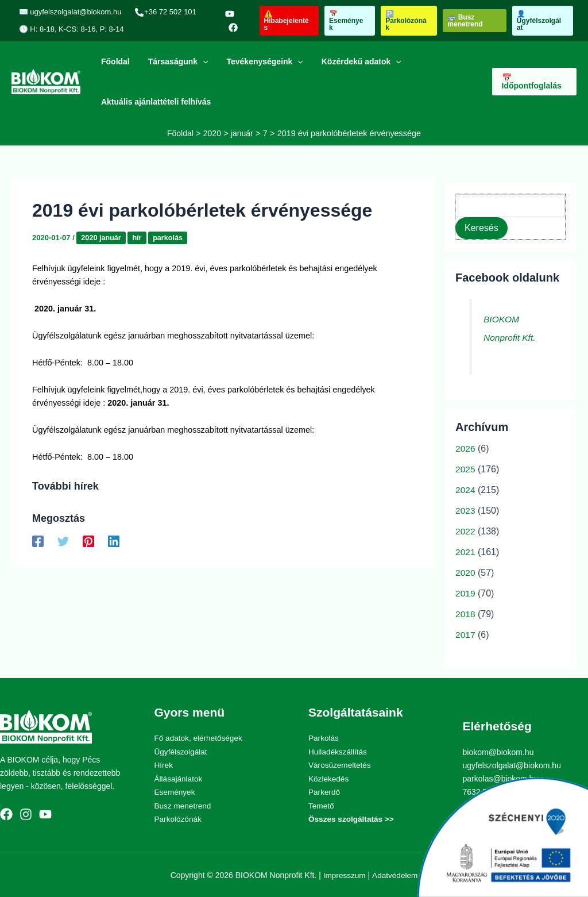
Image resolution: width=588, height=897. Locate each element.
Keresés (481, 227)
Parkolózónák (179, 818)
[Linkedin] (114, 541)
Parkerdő (325, 791)
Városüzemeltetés (341, 765)
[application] (199, 61)
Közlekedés (329, 778)
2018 (466, 614)
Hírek (164, 765)
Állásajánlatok (179, 778)
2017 (466, 635)
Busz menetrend (184, 804)
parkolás (170, 237)
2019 (466, 593)
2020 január (102, 237)
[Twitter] (63, 541)
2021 (466, 552)
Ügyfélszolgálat (182, 751)
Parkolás (324, 738)
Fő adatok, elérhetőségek (200, 738)
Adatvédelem (396, 873)
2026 (466, 448)
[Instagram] (26, 814)
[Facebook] (230, 28)
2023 (466, 511)
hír (139, 237)
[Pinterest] (88, 541)
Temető (322, 804)
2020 (466, 573)
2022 (466, 531)
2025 (466, 469)
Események (175, 791)
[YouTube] (227, 14)
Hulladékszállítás (339, 751)
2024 (466, 490)
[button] (287, 21)
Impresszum (344, 873)
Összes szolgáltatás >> (352, 818)
